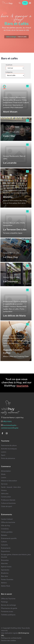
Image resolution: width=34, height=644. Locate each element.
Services (4, 484)
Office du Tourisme (8, 599)
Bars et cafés (8, 100)
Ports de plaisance (8, 458)
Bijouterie (12, 336)
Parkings (4, 602)
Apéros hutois (6, 567)
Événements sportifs (9, 538)
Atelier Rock (6, 586)
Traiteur (6, 307)
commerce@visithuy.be (10, 428)
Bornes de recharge (8, 605)
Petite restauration (10, 190)
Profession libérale (8, 500)
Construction (6, 497)
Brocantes (5, 560)
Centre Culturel (7, 519)
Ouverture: (9, 65)
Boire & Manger (11, 37)
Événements (6, 548)
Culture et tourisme (8, 503)
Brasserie (17, 100)
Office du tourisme (8, 522)
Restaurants (21, 98)
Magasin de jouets (10, 185)
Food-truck (18, 103)
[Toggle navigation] (30, 3)
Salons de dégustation (11, 343)
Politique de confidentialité (11, 638)
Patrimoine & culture (9, 446)
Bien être (4, 576)
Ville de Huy (6, 526)
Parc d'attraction (17, 108)
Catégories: (9, 72)
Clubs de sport (7, 507)
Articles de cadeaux (17, 183)
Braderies (5, 573)
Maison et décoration (9, 481)
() (25, 3)
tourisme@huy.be (10, 425)
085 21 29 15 (7, 421)
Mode (5, 336)
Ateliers (4, 583)
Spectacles (5, 570)
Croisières (5, 529)
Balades (4, 535)
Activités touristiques (9, 449)
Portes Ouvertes (7, 580)
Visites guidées (7, 532)
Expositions (5, 551)
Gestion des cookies (9, 641)
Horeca (12, 98)
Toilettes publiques (8, 615)
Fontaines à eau (7, 612)
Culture (4, 542)
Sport (3, 455)
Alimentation (8, 302)
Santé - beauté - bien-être (11, 487)
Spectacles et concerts (19, 193)
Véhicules (5, 494)
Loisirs (6, 98)
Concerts (4, 545)
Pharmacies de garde (9, 608)
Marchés (4, 564)
